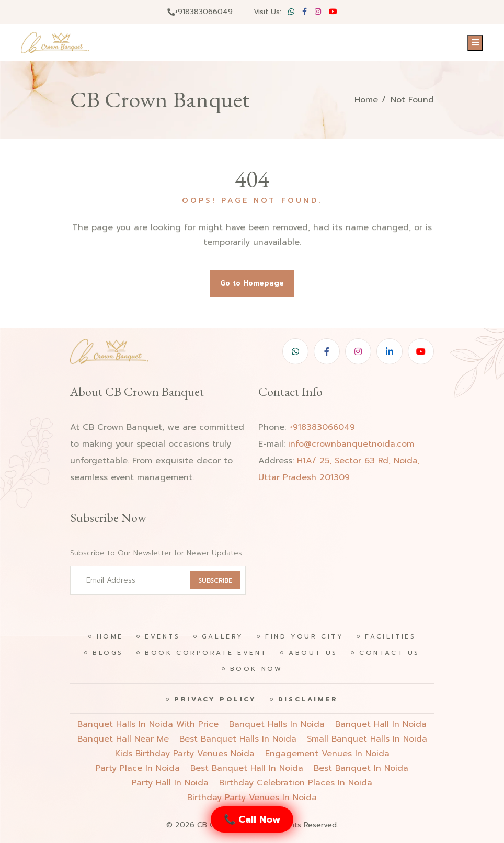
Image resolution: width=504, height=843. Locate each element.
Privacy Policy (215, 699)
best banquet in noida (361, 768)
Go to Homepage (252, 283)
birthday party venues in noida (252, 798)
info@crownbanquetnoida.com (351, 444)
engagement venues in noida (327, 754)
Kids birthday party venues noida (185, 754)
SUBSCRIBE (215, 580)
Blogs (108, 653)
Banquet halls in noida (277, 724)
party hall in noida (170, 783)
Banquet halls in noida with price (148, 724)
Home (366, 100)
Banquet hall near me (123, 739)
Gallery (223, 636)
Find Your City (304, 636)
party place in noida (138, 768)
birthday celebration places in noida (296, 783)
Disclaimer (308, 699)
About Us (313, 653)
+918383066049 (200, 12)
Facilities (390, 636)
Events (163, 636)
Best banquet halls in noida (238, 739)
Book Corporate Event (206, 653)
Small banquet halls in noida (367, 739)
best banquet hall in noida (247, 768)
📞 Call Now (252, 819)
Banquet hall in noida (381, 724)
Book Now (256, 669)
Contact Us (390, 653)
